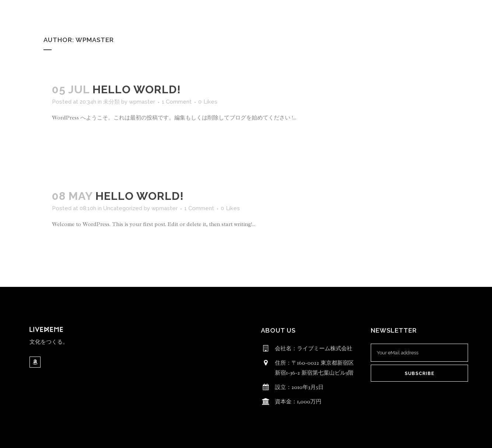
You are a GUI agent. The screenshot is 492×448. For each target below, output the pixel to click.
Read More (74, 139)
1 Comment (177, 102)
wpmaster (142, 102)
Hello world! (137, 89)
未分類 (111, 102)
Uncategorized (123, 208)
